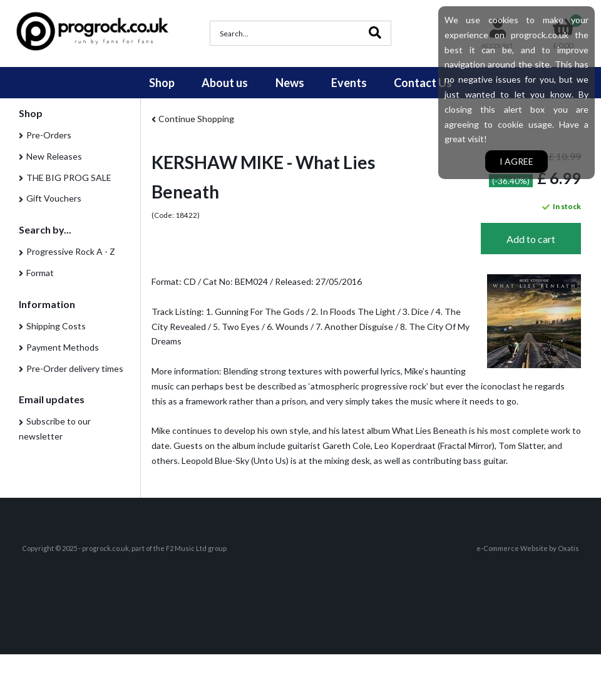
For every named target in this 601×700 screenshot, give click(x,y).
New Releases (54, 156)
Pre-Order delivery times (75, 368)
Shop (162, 83)
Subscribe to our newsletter (55, 429)
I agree (516, 161)
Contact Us (423, 83)
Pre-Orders (49, 135)
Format (40, 273)
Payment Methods (63, 347)
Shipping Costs (56, 326)
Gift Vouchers (54, 198)
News (290, 83)
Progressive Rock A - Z (71, 251)
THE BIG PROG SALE (69, 178)
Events (349, 83)
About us (225, 83)
